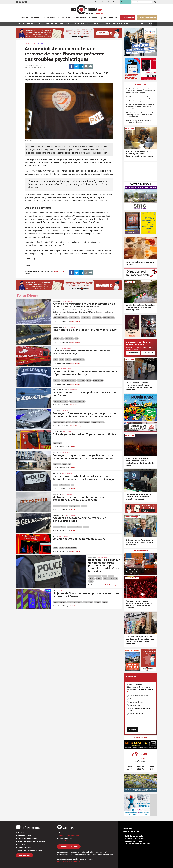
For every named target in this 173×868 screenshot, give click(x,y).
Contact (21, 833)
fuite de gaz (57, 443)
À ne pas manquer (141, 551)
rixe (77, 339)
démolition (57, 464)
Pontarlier (58, 432)
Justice (40, 44)
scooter (86, 527)
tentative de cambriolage (77, 401)
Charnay (56, 369)
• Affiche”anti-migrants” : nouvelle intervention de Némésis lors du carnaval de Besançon (140, 91)
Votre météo (141, 738)
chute (61, 548)
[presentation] (126, 563)
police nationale (85, 422)
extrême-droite (86, 318)
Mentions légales (24, 847)
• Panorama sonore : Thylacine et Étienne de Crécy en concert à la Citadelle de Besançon (140, 99)
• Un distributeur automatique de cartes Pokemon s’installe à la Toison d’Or (140, 107)
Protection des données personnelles (32, 841)
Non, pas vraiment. (136, 702)
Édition (90, 13)
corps (56, 360)
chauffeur (57, 380)
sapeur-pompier (75, 506)
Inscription (133, 353)
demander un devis (69, 847)
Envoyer (132, 730)
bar (62, 339)
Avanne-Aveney (59, 515)
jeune (85, 602)
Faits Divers (30, 44)
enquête (99, 579)
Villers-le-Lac (58, 327)
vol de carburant (98, 380)
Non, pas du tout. (136, 705)
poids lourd (81, 380)
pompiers (97, 602)
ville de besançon (109, 318)
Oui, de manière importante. (139, 696)
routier (89, 380)
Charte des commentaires (28, 839)
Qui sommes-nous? (25, 836)
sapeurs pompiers (79, 360)
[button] (151, 2)
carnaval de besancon (60, 318)
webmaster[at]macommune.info (69, 861)
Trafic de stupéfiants (98, 422)
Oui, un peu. (134, 699)
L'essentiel (141, 84)
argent (104, 576)
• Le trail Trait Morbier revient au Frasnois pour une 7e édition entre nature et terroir (140, 115)
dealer (68, 422)
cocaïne (92, 579)
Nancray (56, 348)
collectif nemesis (74, 318)
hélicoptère (78, 602)
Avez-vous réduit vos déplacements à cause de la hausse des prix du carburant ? (140, 688)
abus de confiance (95, 576)
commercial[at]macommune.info (69, 841)
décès (61, 360)
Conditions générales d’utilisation (31, 850)
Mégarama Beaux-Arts (110, 579)
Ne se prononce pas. (137, 714)
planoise (75, 422)
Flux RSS (21, 844)
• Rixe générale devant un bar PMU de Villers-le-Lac (140, 122)
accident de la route (60, 602)
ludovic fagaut (97, 318)
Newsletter (24, 855)
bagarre (56, 339)
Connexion (148, 353)
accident (56, 527)
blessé (63, 527)
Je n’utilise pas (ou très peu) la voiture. (140, 710)
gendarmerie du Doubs (69, 380)
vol (69, 464)
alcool (56, 485)
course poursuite (59, 422)
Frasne (56, 591)
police (28, 265)
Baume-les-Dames (60, 390)
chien (56, 548)
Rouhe (55, 536)
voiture (105, 602)
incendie (56, 506)
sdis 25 (84, 506)
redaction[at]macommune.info (68, 835)
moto (91, 602)
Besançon (57, 301)
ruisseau (68, 360)
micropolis (64, 506)
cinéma (111, 576)
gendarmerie (69, 339)
